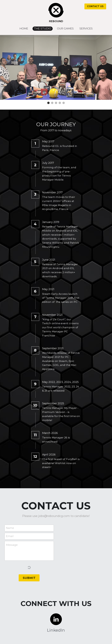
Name (10, 528)
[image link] (56, 10)
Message (12, 545)
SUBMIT (29, 578)
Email (10, 536)
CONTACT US (95, 6)
